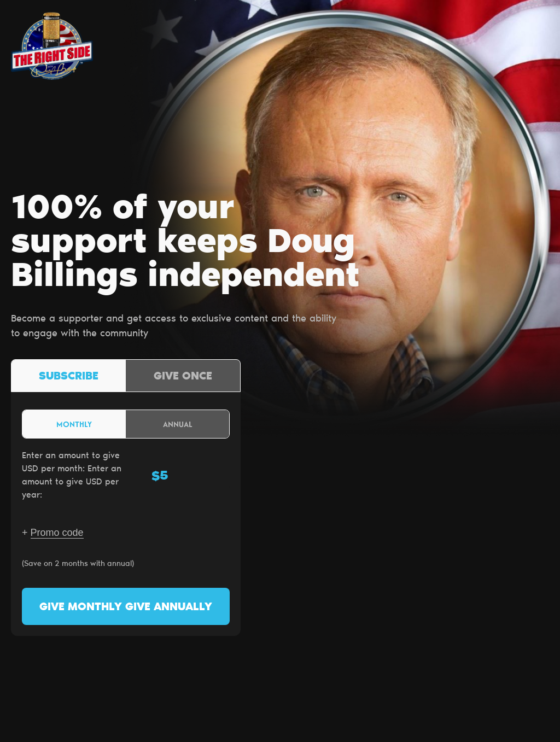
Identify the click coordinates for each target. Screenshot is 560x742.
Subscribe (69, 377)
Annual (178, 424)
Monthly (74, 424)
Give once (183, 377)
